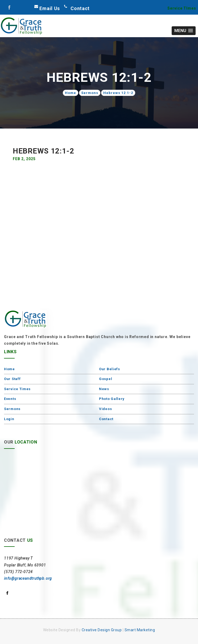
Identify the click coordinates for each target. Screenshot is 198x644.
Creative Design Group (102, 630)
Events (10, 399)
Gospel (106, 379)
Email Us (50, 8)
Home (71, 93)
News (104, 389)
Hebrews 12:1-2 (118, 93)
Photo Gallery (112, 399)
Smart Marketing (140, 630)
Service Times (17, 389)
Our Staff (12, 379)
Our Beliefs (110, 369)
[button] (184, 31)
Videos (105, 409)
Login (9, 419)
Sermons (90, 93)
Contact (106, 419)
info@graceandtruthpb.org (28, 578)
